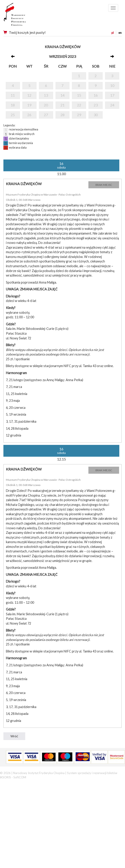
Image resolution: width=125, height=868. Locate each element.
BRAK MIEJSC (104, 185)
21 (62, 105)
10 (112, 85)
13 (46, 95)
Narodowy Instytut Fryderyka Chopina (23, 16)
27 (46, 115)
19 (29, 105)
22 (79, 105)
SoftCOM (20, 777)
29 (79, 115)
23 (96, 105)
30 (96, 115)
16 (96, 95)
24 (112, 105)
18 (13, 105)
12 (29, 95)
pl (112, 33)
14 (62, 95)
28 (62, 115)
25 (13, 115)
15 (79, 95)
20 (46, 105)
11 (13, 95)
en (120, 33)
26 (29, 115)
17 (112, 95)
